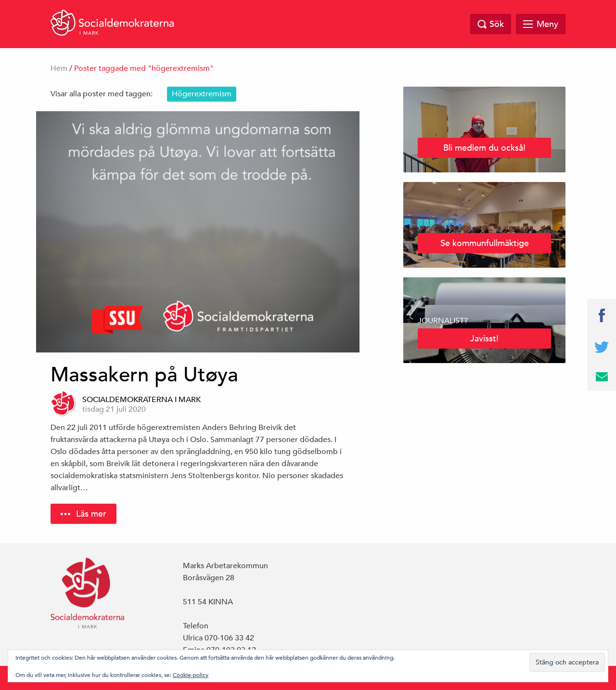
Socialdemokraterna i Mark (141, 400)
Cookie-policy (191, 675)
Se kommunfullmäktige (485, 243)
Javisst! (484, 338)
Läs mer (91, 514)
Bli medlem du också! (484, 148)
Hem (59, 68)
